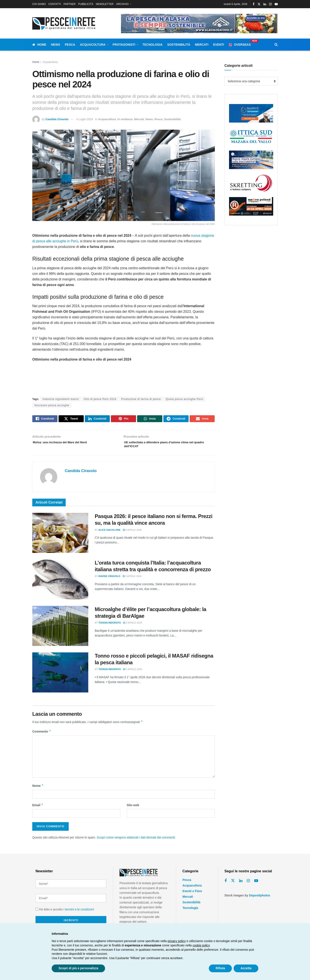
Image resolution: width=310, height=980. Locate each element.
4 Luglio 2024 (85, 119)
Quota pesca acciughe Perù (184, 399)
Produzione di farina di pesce (141, 399)
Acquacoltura (93, 45)
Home (39, 45)
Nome (38, 789)
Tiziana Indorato (110, 627)
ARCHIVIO (122, 4)
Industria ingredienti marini (61, 399)
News (56, 45)
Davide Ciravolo (109, 580)
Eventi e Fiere (192, 895)
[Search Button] (276, 45)
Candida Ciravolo (57, 119)
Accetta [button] (246, 968)
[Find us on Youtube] (256, 884)
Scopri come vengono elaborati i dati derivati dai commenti (136, 841)
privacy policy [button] (177, 941)
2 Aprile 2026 (133, 673)
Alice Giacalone (110, 534)
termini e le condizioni (80, 907)
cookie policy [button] (201, 945)
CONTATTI (55, 4)
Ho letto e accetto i (65, 907)
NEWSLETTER (105, 4)
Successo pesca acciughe (52, 405)
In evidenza (125, 119)
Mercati (202, 45)
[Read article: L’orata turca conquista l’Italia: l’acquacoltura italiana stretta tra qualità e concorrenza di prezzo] (60, 583)
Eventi (219, 45)
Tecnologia (153, 45)
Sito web (133, 809)
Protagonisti (124, 45)
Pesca (70, 45)
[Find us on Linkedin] (241, 884)
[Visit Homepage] (65, 23)
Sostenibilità (179, 45)
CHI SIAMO (39, 4)
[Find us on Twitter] (233, 884)
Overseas (240, 44)
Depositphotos (260, 899)
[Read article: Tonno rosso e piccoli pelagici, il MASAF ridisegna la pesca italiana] (60, 676)
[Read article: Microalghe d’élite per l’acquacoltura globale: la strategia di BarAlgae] (60, 630)
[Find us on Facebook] (226, 884)
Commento (42, 735)
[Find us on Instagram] (248, 884)
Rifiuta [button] (220, 968)
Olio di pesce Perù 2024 (100, 399)
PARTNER (70, 4)
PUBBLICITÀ (86, 4)
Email (38, 809)
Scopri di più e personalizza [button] (78, 968)
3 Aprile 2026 (132, 534)
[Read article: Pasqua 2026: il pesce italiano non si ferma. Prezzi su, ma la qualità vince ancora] (60, 537)
